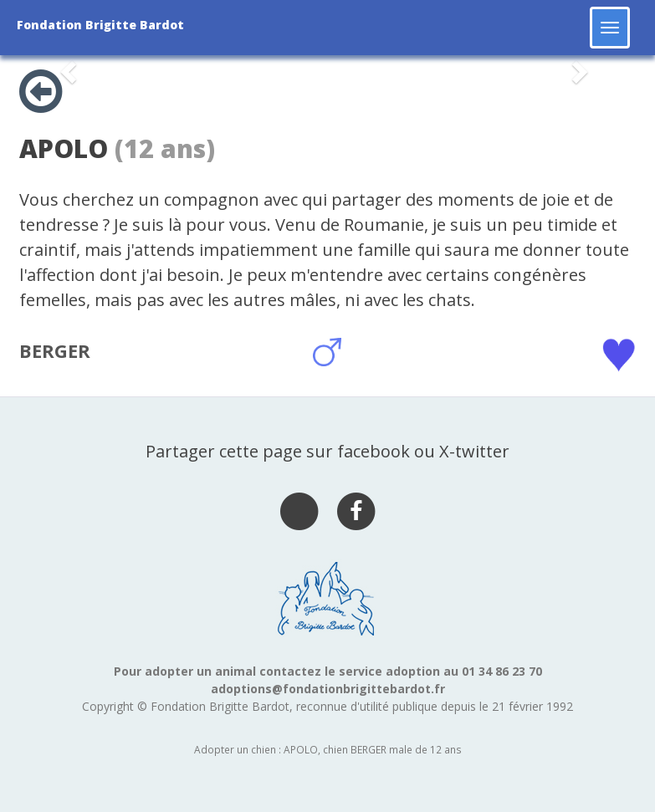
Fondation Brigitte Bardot (100, 25)
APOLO (64, 148)
